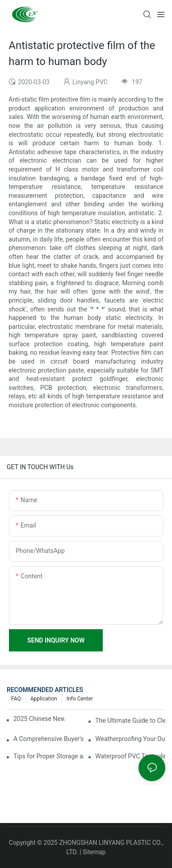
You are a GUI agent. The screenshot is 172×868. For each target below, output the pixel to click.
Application (44, 699)
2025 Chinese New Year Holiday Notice (39, 719)
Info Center (80, 699)
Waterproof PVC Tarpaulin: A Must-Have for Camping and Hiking (130, 756)
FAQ (16, 699)
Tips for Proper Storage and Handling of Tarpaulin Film (48, 756)
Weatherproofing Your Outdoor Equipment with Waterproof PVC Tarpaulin (130, 739)
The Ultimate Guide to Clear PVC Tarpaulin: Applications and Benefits (130, 721)
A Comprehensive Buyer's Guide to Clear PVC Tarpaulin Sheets (48, 739)
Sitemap (94, 852)
